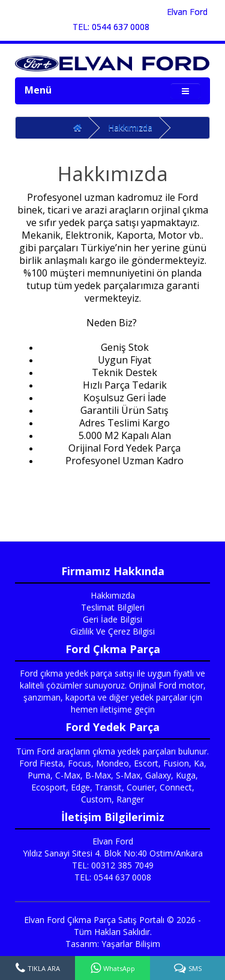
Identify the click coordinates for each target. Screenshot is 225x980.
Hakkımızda (130, 127)
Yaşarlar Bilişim (131, 944)
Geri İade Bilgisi (112, 619)
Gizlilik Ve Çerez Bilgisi (112, 631)
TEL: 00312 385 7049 (113, 865)
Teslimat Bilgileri (113, 607)
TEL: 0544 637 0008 (111, 27)
